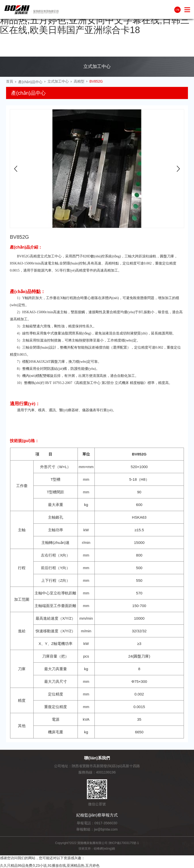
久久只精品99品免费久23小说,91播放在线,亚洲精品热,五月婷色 (50, 865)
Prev (16, 169)
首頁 (10, 81)
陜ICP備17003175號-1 (124, 843)
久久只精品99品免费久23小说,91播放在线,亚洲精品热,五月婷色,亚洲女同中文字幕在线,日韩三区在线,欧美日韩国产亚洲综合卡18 (95, 20)
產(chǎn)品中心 (30, 82)
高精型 (79, 81)
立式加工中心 (58, 81)
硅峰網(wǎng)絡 (104, 849)
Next (178, 169)
